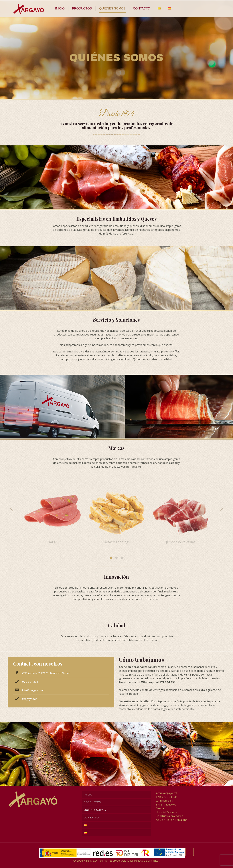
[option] (52, 513)
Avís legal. (127, 861)
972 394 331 (30, 682)
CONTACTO (91, 817)
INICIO (88, 794)
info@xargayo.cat (33, 690)
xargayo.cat (29, 699)
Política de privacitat (147, 861)
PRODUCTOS (92, 802)
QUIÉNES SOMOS (95, 810)
